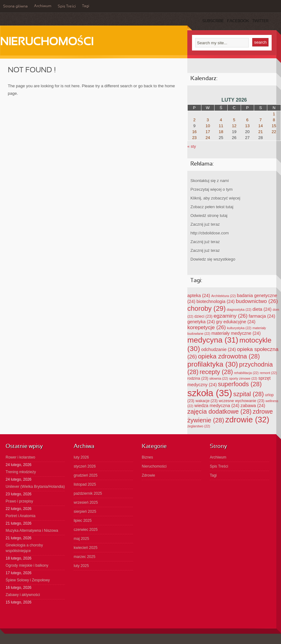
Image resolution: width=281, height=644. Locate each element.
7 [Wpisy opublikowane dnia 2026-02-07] (261, 120)
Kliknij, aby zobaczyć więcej (215, 198)
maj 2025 (81, 539)
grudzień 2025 (86, 475)
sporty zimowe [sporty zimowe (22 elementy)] (243, 378)
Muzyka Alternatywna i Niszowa (32, 531)
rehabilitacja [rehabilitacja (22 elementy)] (246, 373)
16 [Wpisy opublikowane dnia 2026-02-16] (194, 132)
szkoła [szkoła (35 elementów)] (210, 393)
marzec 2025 (84, 557)
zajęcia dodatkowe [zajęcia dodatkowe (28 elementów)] (219, 411)
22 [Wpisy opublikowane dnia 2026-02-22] (274, 132)
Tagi (86, 6)
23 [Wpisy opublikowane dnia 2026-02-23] (194, 138)
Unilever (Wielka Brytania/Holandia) (35, 487)
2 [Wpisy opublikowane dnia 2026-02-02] (194, 120)
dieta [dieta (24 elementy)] (262, 309)
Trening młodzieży (21, 472)
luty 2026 (81, 457)
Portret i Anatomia (20, 516)
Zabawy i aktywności (23, 595)
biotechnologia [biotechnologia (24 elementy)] (215, 301)
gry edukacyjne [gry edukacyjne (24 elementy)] (236, 322)
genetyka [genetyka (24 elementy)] (201, 322)
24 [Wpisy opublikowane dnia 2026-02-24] (208, 138)
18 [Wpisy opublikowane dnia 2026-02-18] (221, 132)
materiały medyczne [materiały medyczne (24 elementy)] (236, 333)
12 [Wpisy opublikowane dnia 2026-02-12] (234, 126)
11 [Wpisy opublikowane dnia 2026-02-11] (221, 126)
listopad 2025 (85, 484)
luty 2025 (81, 566)
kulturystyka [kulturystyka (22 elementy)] (239, 328)
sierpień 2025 (85, 512)
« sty (192, 146)
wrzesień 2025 (86, 502)
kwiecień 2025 (86, 548)
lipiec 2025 (83, 521)
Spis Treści (67, 7)
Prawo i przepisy (19, 501)
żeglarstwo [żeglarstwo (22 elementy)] (199, 426)
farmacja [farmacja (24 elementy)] (262, 316)
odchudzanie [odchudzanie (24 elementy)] (218, 349)
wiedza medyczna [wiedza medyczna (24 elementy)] (217, 406)
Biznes (147, 457)
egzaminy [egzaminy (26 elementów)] (231, 316)
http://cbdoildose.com (210, 233)
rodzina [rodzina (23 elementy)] (198, 378)
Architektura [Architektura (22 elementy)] (223, 296)
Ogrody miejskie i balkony (27, 565)
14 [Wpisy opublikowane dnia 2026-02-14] (260, 126)
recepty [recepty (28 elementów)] (216, 372)
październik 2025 (88, 493)
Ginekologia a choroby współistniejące (24, 548)
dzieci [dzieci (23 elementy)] (204, 316)
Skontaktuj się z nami (210, 181)
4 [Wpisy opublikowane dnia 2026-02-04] (221, 120)
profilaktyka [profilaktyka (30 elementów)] (213, 364)
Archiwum (43, 6)
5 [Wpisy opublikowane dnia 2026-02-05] (234, 120)
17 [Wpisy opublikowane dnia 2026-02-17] (208, 132)
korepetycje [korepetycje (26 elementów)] (207, 327)
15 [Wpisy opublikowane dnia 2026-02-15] (274, 126)
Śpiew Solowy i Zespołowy (28, 580)
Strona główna (15, 7)
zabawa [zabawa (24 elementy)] (253, 406)
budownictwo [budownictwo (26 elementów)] (257, 301)
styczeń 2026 (85, 466)
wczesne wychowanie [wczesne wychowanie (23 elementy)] (241, 401)
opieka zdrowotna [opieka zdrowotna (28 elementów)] (229, 356)
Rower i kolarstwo (20, 457)
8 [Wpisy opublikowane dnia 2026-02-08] (274, 120)
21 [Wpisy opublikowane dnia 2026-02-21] (260, 132)
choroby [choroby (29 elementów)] (207, 308)
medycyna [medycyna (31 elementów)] (213, 340)
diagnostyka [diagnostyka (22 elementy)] (239, 310)
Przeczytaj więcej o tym (212, 189)
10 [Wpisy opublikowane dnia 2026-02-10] (208, 126)
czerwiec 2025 (86, 530)
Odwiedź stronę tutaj (209, 216)
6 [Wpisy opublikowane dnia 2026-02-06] (247, 120)
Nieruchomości (47, 42)
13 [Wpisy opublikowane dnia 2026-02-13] (247, 126)
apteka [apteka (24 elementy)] (199, 296)
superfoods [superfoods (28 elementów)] (240, 384)
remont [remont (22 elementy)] (268, 373)
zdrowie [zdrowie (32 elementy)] (247, 420)
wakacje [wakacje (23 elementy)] (207, 401)
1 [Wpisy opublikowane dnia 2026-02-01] (274, 114)
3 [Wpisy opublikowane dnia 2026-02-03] (208, 120)
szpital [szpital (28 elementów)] (249, 394)
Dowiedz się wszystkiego (213, 259)
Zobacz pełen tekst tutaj (212, 207)
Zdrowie (148, 475)
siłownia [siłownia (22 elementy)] (219, 378)
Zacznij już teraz (205, 224)
